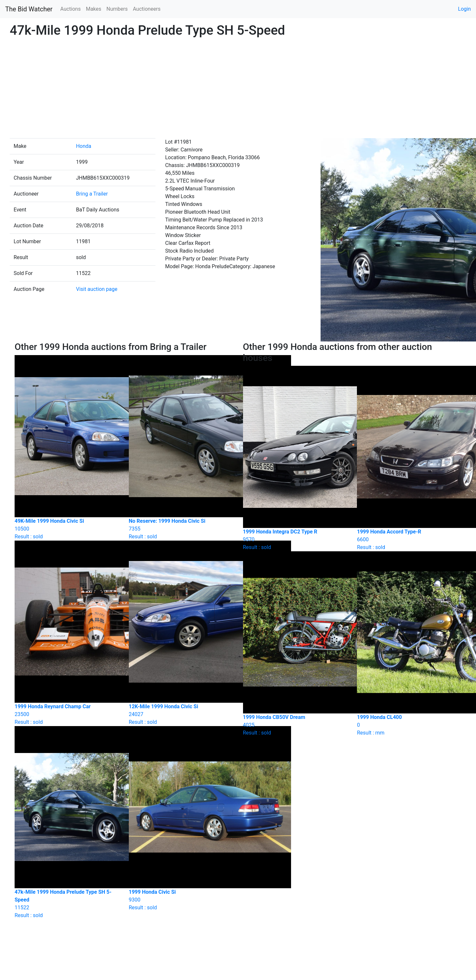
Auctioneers (146, 9)
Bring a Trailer (92, 194)
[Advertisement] (238, 90)
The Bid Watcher (29, 9)
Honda (84, 146)
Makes (94, 9)
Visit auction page (97, 289)
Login (464, 9)
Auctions (71, 9)
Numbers (117, 9)
